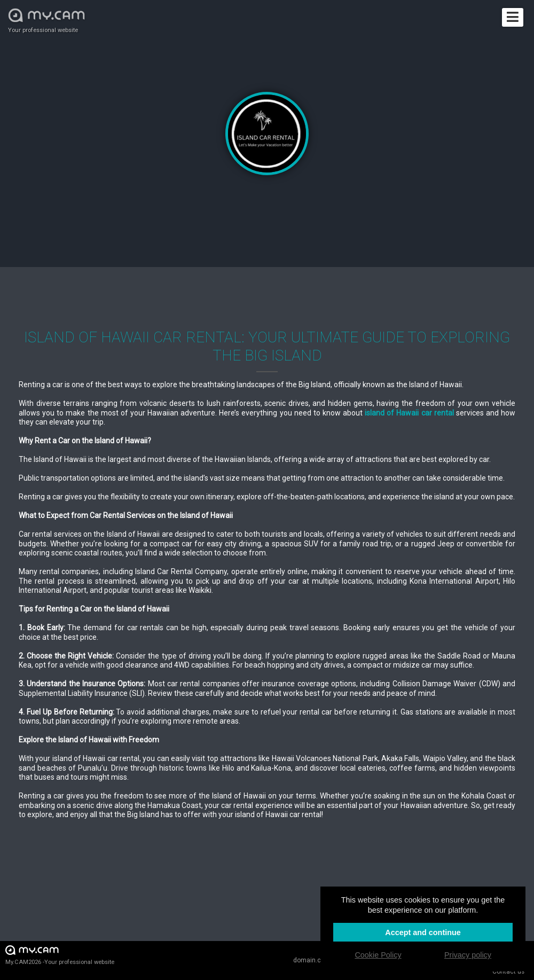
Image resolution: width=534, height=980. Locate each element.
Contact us (508, 971)
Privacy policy (468, 955)
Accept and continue (423, 932)
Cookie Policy (378, 955)
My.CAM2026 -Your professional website (60, 955)
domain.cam (312, 960)
